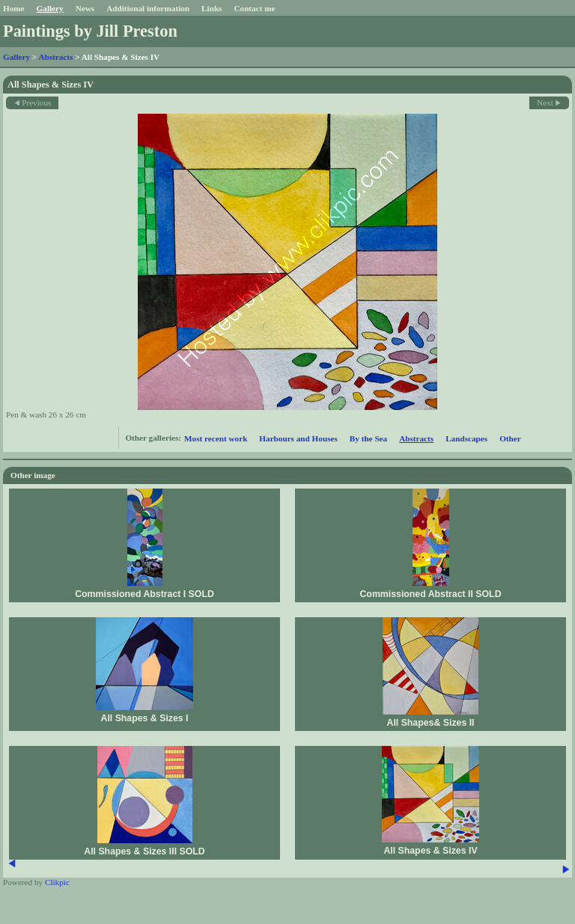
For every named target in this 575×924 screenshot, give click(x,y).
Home (14, 8)
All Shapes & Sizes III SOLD (144, 851)
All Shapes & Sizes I (144, 718)
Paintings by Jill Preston (90, 31)
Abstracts (55, 57)
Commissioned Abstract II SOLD (430, 594)
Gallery (50, 8)
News (85, 8)
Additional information (148, 8)
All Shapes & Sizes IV (430, 851)
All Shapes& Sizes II (430, 723)
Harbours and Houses (298, 438)
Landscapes (466, 438)
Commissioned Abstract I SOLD (144, 594)
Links (212, 8)
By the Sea (368, 438)
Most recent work (216, 438)
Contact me (254, 8)
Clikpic (57, 882)
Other (510, 438)
